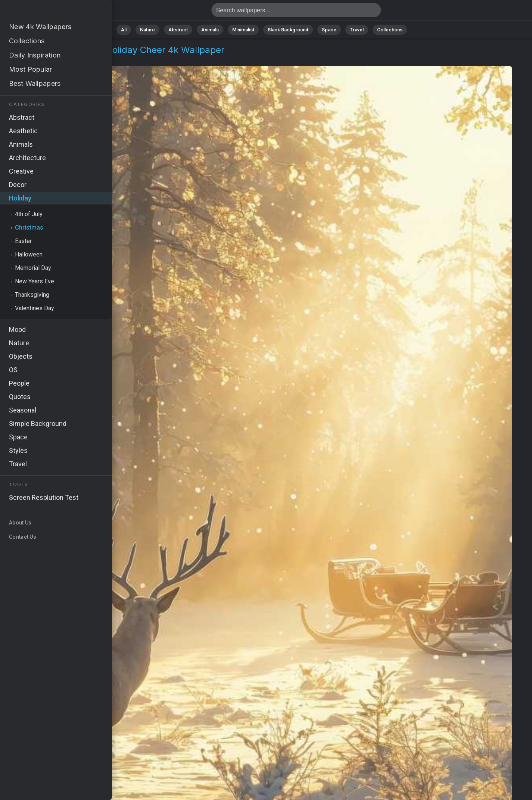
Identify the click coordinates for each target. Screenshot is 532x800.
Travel (357, 30)
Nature (147, 30)
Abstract (178, 30)
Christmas (64, 59)
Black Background (288, 30)
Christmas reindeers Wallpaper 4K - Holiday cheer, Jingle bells (45, 12)
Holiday (31, 59)
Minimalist (243, 30)
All (124, 30)
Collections (390, 30)
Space (329, 30)
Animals (210, 30)
